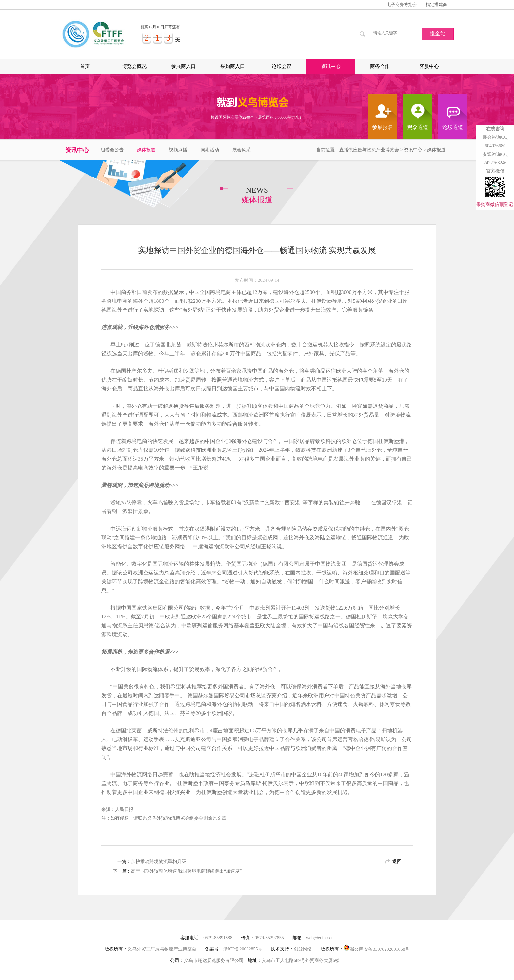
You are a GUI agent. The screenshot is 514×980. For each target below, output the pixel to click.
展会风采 (242, 150)
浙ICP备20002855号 (243, 949)
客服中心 (429, 66)
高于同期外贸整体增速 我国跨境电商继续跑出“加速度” (187, 871)
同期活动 (210, 150)
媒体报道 (146, 150)
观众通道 (418, 127)
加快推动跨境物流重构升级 (159, 861)
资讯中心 (331, 66)
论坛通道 (453, 127)
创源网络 (303, 949)
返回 (397, 861)
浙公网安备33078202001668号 (376, 948)
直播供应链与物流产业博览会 (369, 150)
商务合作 (380, 66)
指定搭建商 (436, 4)
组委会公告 (112, 150)
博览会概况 (134, 66)
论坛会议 (282, 66)
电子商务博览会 (402, 4)
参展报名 (383, 127)
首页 (85, 66)
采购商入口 (233, 66)
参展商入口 (183, 66)
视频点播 (178, 150)
